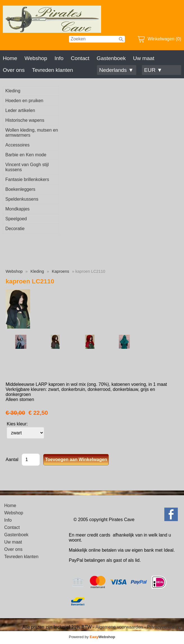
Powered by (92, 637)
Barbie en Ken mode (26, 155)
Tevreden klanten (53, 70)
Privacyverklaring (164, 627)
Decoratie (15, 229)
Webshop (36, 58)
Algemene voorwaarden (119, 627)
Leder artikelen (20, 110)
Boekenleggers (20, 189)
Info (59, 58)
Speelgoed (16, 219)
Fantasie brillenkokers (27, 179)
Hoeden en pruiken (24, 101)
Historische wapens (25, 120)
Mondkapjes (17, 209)
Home (10, 58)
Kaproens (61, 271)
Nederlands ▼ (116, 70)
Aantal (12, 459)
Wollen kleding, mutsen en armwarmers (32, 133)
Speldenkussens (22, 199)
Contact (80, 58)
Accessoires (17, 145)
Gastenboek (111, 58)
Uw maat (144, 58)
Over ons (14, 70)
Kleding (13, 91)
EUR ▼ (153, 70)
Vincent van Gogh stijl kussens (27, 167)
